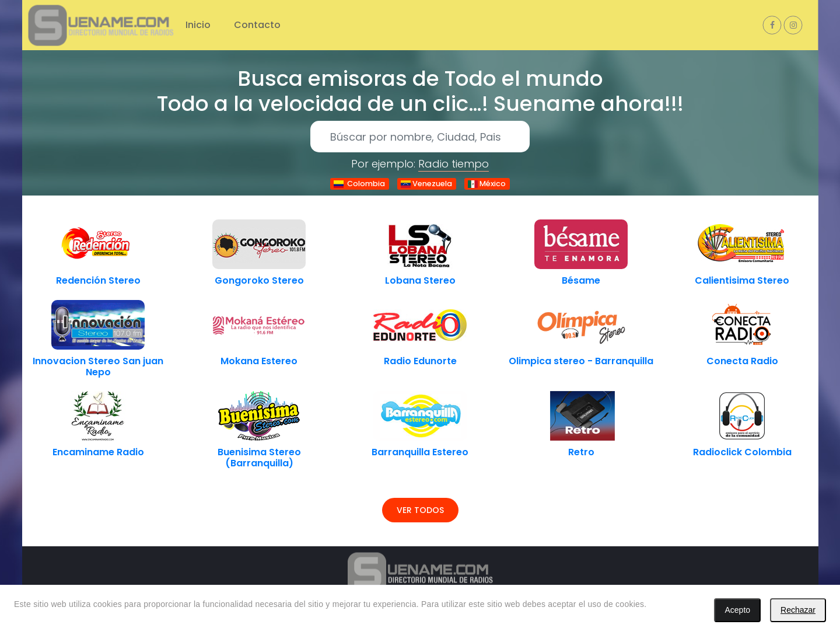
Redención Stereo (98, 280)
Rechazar (798, 610)
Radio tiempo (454, 164)
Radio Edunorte (420, 361)
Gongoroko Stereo (259, 280)
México (487, 184)
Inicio (198, 25)
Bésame (581, 280)
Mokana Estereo (259, 361)
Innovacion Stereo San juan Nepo (98, 367)
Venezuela (426, 184)
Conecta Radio (742, 361)
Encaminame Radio (98, 452)
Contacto (257, 25)
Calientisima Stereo (742, 280)
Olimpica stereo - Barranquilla (581, 361)
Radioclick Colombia (742, 452)
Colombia (359, 184)
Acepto (737, 610)
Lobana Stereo (420, 280)
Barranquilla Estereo (420, 452)
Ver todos (420, 510)
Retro (581, 452)
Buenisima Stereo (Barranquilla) (259, 458)
